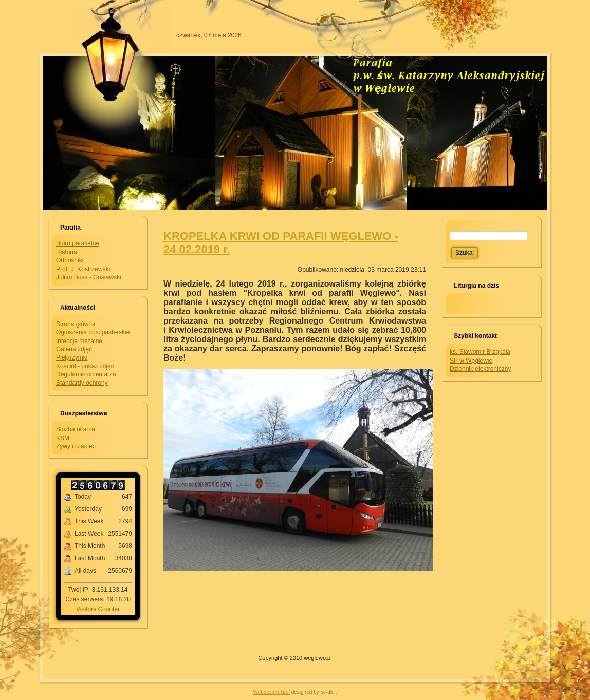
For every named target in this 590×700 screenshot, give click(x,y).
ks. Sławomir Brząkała (480, 352)
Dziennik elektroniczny (480, 369)
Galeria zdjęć (74, 349)
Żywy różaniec (76, 446)
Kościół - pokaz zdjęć (85, 366)
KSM (63, 438)
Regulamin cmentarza (86, 374)
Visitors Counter (98, 609)
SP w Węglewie (471, 361)
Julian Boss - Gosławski (89, 277)
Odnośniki (70, 260)
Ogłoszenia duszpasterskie (93, 332)
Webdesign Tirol (271, 692)
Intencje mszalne (79, 341)
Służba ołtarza (76, 429)
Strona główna (76, 324)
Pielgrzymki (72, 357)
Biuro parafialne (78, 243)
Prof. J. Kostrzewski (83, 269)
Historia (67, 252)
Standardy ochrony (82, 383)
